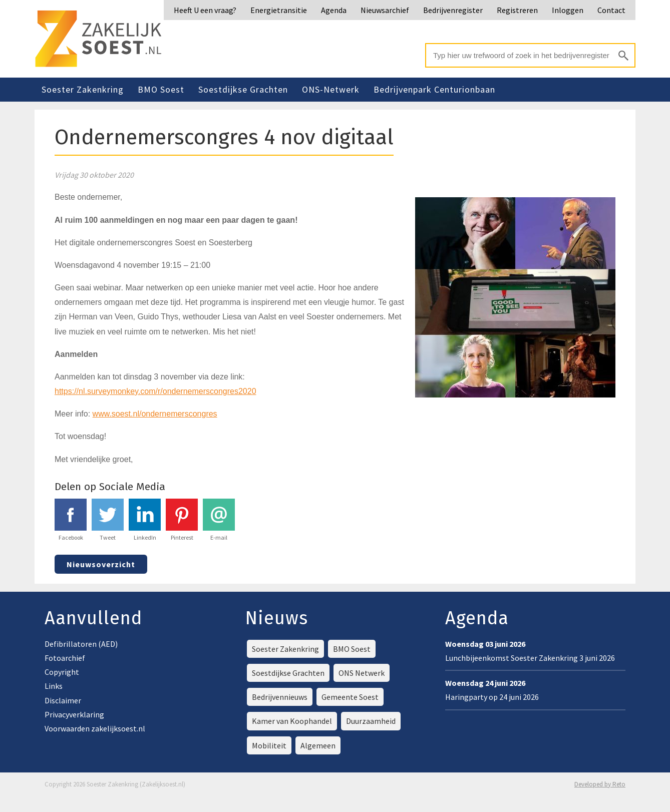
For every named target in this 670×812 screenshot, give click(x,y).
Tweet (108, 520)
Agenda (334, 10)
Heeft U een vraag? (205, 10)
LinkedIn (145, 520)
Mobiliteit (269, 745)
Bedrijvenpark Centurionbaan (434, 89)
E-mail (219, 520)
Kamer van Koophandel (292, 721)
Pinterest (182, 520)
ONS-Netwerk (331, 89)
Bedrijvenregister (453, 10)
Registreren (517, 10)
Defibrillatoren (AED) (81, 644)
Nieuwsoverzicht (101, 564)
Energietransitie (279, 10)
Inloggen (568, 10)
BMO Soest (161, 89)
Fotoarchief (65, 658)
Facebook (71, 520)
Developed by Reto (600, 784)
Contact (611, 10)
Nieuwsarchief (385, 10)
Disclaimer (63, 700)
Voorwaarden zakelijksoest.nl (95, 728)
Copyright (62, 672)
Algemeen (318, 745)
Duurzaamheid (371, 721)
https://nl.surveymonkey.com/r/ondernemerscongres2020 (155, 391)
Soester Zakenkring (83, 89)
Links (54, 686)
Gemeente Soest (350, 697)
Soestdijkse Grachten (243, 89)
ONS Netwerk (362, 673)
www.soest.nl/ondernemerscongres (155, 414)
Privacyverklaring (74, 714)
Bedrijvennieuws (280, 697)
